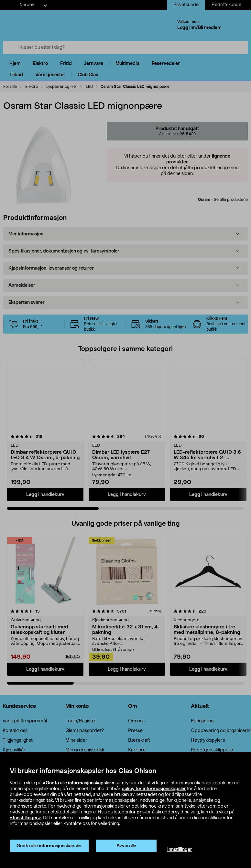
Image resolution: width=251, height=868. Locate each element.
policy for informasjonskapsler (154, 789)
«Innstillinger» (25, 818)
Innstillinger (180, 850)
